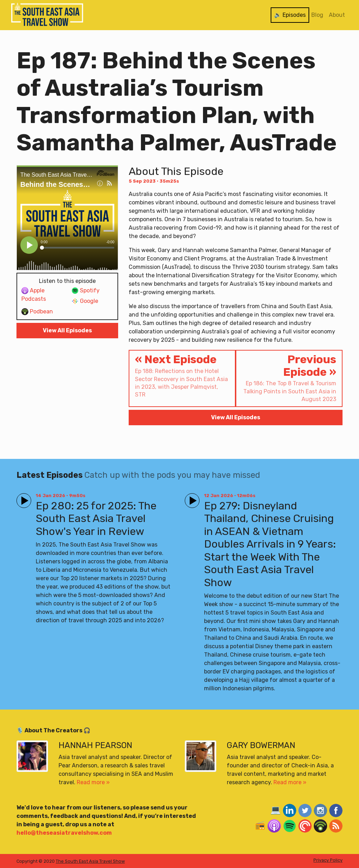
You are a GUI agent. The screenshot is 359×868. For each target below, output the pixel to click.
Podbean (37, 312)
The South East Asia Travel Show (90, 861)
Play (22, 498)
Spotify (86, 291)
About (337, 15)
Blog (317, 15)
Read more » (93, 782)
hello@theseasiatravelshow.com (64, 833)
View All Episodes (67, 330)
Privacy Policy (328, 860)
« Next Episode (182, 376)
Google (85, 301)
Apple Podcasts (34, 295)
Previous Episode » (289, 378)
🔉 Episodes (290, 15)
